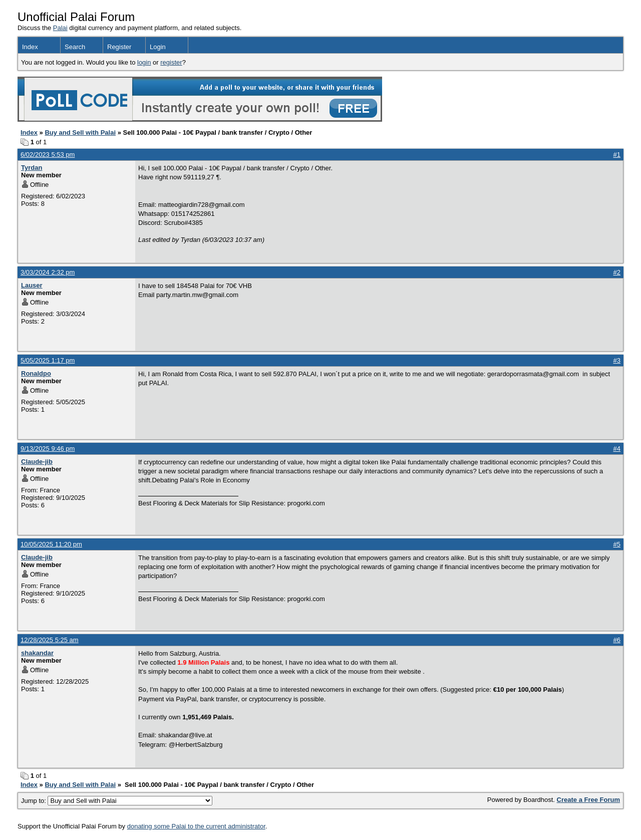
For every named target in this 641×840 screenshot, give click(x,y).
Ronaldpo (36, 373)
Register (119, 47)
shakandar (37, 653)
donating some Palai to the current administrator (196, 826)
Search (75, 47)
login (144, 62)
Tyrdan (32, 168)
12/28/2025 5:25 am (50, 640)
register (171, 62)
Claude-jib (37, 462)
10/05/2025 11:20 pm (51, 544)
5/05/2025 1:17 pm (48, 360)
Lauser (32, 285)
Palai (60, 28)
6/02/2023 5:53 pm (48, 155)
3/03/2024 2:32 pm (48, 272)
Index (30, 47)
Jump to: (117, 801)
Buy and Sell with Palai (80, 132)
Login (158, 47)
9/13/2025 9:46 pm (48, 449)
